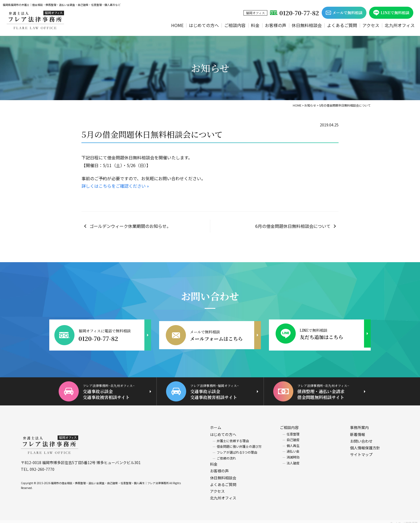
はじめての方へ (204, 25)
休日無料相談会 (307, 25)
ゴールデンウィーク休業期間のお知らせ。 (130, 226)
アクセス (371, 25)
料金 (255, 25)
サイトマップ (361, 451)
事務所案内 (359, 424)
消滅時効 (293, 454)
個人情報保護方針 (365, 445)
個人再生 (293, 442)
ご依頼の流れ (226, 455)
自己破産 (293, 437)
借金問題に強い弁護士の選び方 (239, 443)
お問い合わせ (361, 438)
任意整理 (293, 431)
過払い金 (293, 448)
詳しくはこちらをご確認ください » (115, 186)
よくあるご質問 (342, 25)
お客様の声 (276, 25)
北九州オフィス (400, 25)
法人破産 (293, 460)
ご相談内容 (235, 25)
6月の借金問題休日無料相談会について (293, 226)
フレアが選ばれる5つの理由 (237, 449)
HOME (177, 25)
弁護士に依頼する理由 (233, 437)
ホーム (216, 424)
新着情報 (358, 431)
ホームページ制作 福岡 (404, 520)
